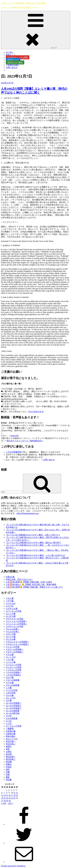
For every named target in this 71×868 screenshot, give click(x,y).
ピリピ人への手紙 (14, 665)
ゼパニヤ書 (11, 637)
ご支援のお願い (13, 65)
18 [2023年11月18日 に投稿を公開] (14, 795)
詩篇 (8, 775)
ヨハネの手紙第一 (14, 703)
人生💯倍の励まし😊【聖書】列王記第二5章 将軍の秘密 (31, 584)
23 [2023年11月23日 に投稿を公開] (10, 798)
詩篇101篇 (10, 577)
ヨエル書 (10, 695)
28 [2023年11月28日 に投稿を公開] (5, 801)
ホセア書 (10, 678)
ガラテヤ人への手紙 (15, 619)
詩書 (8, 772)
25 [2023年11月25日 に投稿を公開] (14, 798)
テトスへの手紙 (13, 647)
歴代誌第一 (11, 757)
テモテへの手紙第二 (15, 652)
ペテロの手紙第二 (14, 675)
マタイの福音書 (13, 680)
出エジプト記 (12, 739)
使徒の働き (11, 736)
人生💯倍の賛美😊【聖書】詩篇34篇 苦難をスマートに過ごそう (34, 587)
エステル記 (11, 603)
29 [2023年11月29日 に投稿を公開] (7, 801)
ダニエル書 (11, 639)
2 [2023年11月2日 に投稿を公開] (9, 790)
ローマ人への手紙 (14, 726)
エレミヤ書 (11, 614)
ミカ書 (9, 688)
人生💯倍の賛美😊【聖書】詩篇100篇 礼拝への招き (29, 582)
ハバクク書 (11, 662)
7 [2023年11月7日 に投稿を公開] (4, 793)
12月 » (10, 803)
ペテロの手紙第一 (14, 672)
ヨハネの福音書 (13, 711)
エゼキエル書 (12, 609)
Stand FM (15, 436)
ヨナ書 (9, 700)
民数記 (9, 764)
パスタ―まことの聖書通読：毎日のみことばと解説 (23, 3)
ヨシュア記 (11, 698)
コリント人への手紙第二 (16, 624)
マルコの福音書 (13, 685)
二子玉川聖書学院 (14, 452)
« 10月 (4, 803)
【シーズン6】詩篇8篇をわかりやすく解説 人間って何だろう (33, 535)
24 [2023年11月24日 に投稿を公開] (12, 798)
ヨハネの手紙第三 (14, 706)
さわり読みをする (36, 412)
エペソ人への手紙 (14, 611)
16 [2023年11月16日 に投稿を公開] (10, 795)
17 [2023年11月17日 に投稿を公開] (12, 795)
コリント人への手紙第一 (16, 621)
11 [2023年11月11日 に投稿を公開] (14, 793)
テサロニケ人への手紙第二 (17, 644)
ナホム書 (10, 655)
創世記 (9, 746)
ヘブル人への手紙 (14, 670)
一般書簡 (10, 729)
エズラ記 (10, 606)
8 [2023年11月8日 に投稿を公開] (7, 793)
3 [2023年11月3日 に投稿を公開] (12, 790)
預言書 (9, 780)
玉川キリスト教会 (15, 62)
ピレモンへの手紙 (14, 667)
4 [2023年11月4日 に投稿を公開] (14, 790)
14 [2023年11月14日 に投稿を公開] (5, 795)
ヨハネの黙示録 (13, 713)
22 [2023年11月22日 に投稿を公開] (7, 798)
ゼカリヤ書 (11, 634)
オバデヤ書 (11, 616)
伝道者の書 (11, 731)
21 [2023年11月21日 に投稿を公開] (5, 798)
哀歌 (8, 749)
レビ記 (9, 723)
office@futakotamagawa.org (28, 513)
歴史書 (9, 762)
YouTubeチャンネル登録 (18, 57)
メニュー (35, 30)
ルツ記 (9, 721)
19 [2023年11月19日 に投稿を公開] (17, 795)
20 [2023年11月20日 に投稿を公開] (2, 798)
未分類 (9, 754)
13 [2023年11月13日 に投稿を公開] (2, 795)
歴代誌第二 (11, 759)
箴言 (8, 769)
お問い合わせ (12, 68)
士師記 (9, 752)
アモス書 (10, 598)
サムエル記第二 (13, 632)
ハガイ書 (10, 660)
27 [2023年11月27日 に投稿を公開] (2, 801)
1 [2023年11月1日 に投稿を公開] (7, 790)
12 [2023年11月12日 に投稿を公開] (17, 793)
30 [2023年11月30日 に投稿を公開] (10, 801)
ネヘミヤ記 (11, 657)
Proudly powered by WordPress (13, 866)
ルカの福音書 (12, 718)
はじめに (10, 52)
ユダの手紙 (11, 693)
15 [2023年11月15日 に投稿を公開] (7, 795)
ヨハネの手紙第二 (14, 708)
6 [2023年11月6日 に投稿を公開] (2, 793)
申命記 (9, 767)
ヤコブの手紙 (12, 690)
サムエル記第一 (13, 629)
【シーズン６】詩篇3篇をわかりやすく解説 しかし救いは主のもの (35, 555)
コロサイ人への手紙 (15, 626)
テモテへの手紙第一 (15, 649)
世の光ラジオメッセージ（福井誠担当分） (25, 441)
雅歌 (8, 777)
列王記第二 (11, 744)
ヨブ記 (9, 716)
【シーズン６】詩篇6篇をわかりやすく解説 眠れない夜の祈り (33, 543)
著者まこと (12, 55)
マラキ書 (10, 683)
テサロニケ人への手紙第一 (17, 642)
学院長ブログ (13, 60)
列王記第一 (11, 741)
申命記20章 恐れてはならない (19, 579)
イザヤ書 (10, 601)
